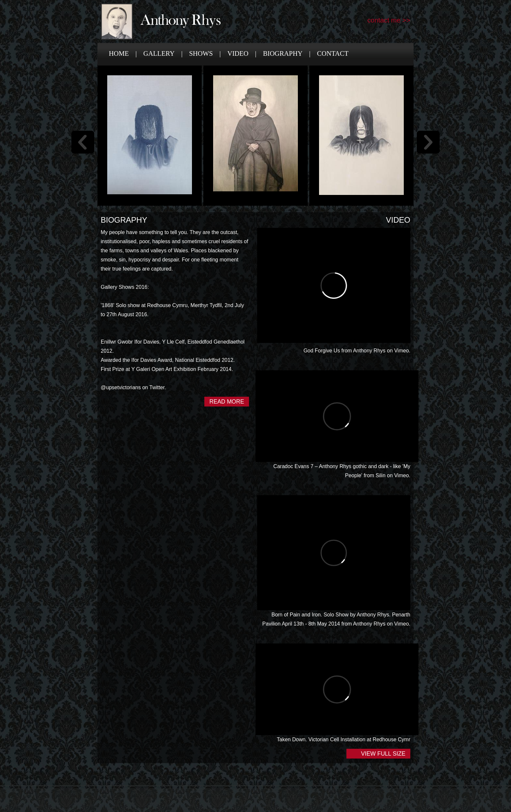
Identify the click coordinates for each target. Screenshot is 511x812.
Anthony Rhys (369, 351)
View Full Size (383, 754)
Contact (333, 53)
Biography (283, 53)
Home (119, 53)
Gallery (159, 53)
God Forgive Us (322, 351)
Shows (201, 53)
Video (238, 53)
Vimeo (401, 351)
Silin (381, 475)
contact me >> (389, 20)
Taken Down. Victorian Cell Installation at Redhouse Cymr (343, 739)
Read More (227, 402)
